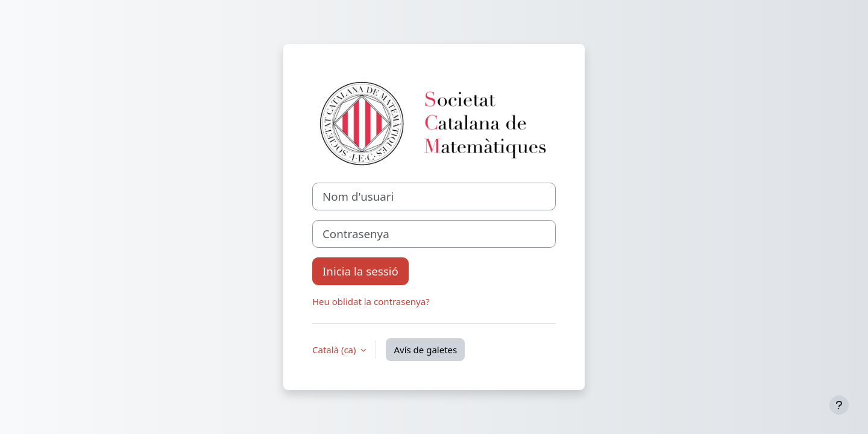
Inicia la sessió (360, 271)
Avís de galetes (425, 350)
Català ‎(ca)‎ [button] (335, 350)
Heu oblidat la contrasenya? (371, 301)
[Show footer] (839, 405)
